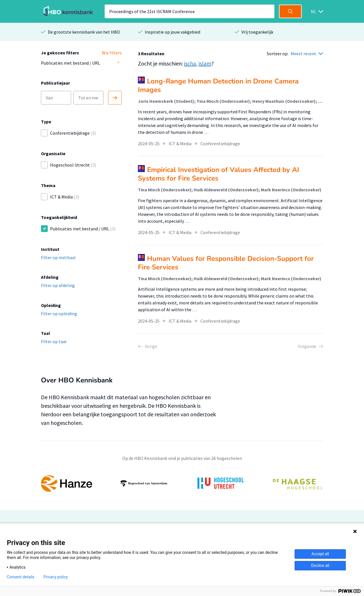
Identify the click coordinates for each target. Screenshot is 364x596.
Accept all (320, 554)
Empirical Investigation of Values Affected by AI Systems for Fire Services (219, 174)
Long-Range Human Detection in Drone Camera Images (218, 85)
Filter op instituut (58, 257)
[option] (182, 484)
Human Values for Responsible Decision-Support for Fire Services (226, 263)
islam (205, 63)
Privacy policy (56, 577)
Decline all (320, 566)
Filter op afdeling (58, 285)
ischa (190, 63)
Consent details (21, 577)
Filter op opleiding (59, 314)
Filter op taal (54, 341)
